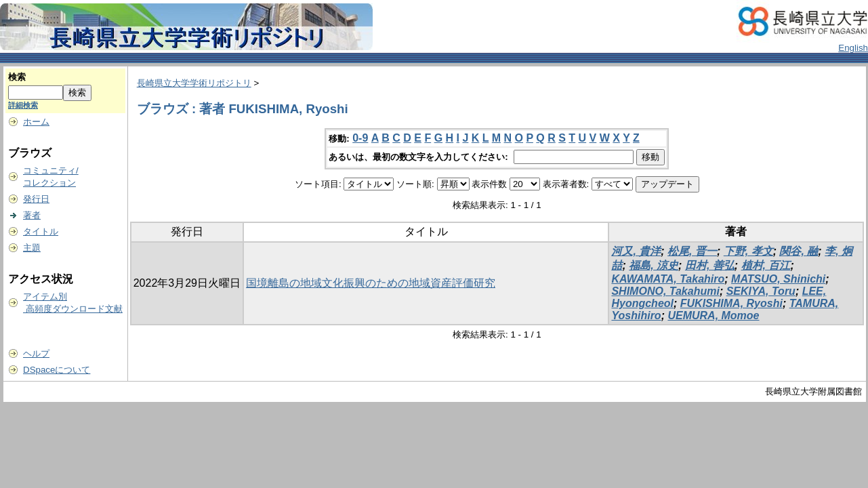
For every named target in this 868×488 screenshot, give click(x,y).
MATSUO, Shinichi (778, 279)
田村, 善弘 (710, 265)
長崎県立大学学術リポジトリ (194, 83)
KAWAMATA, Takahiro (668, 279)
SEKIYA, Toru (761, 291)
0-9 (360, 138)
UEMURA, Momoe (713, 316)
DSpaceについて (57, 370)
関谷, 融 (799, 251)
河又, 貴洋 (636, 251)
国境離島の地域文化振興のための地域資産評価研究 (371, 283)
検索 (17, 77)
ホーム (36, 122)
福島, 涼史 (654, 265)
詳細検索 (23, 105)
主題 (32, 248)
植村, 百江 (766, 265)
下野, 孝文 (748, 251)
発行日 (36, 199)
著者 (32, 215)
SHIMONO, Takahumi (665, 291)
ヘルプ (36, 353)
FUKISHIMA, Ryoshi (731, 303)
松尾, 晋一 (692, 251)
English (853, 48)
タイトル (41, 231)
